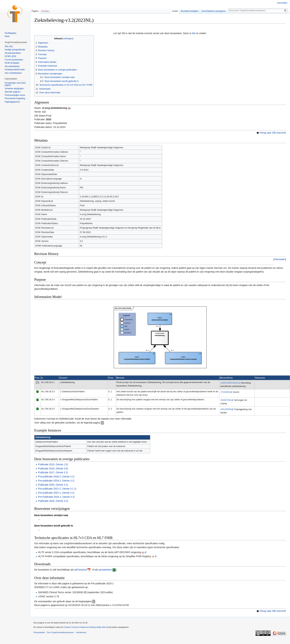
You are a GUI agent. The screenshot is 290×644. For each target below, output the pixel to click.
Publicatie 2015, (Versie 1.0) (53, 464)
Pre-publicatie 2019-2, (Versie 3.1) (56, 481)
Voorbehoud (81, 632)
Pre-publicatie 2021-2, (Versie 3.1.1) (57, 489)
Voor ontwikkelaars (13, 73)
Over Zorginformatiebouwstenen (60, 632)
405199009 (226, 409)
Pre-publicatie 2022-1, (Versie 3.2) (56, 493)
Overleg (45, 11)
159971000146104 (229, 383)
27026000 (225, 392)
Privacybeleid (39, 632)
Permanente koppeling (15, 98)
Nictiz (7, 36)
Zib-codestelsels (12, 66)
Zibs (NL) (9, 46)
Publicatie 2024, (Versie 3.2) (53, 501)
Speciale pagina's (13, 92)
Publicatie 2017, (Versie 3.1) (53, 472)
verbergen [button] (68, 39)
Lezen (175, 11)
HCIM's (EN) (10, 56)
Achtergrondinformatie (15, 70)
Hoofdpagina (10, 33)
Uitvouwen (280, 259)
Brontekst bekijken (190, 11)
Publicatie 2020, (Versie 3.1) (53, 485)
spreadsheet (105, 570)
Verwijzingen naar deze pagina (15, 84)
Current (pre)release (14, 60)
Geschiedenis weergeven (214, 11)
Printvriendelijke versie (15, 95)
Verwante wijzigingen (14, 89)
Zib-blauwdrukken (13, 53)
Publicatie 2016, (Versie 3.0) (53, 469)
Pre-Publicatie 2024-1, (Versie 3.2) (56, 497)
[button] (280, 259)
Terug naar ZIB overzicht (273, 133)
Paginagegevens (12, 102)
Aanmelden (282, 3)
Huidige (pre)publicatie (15, 50)
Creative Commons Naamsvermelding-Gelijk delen (85, 627)
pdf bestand (81, 570)
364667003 (226, 400)
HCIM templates (12, 63)
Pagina (35, 11)
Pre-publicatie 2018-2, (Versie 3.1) (56, 477)
